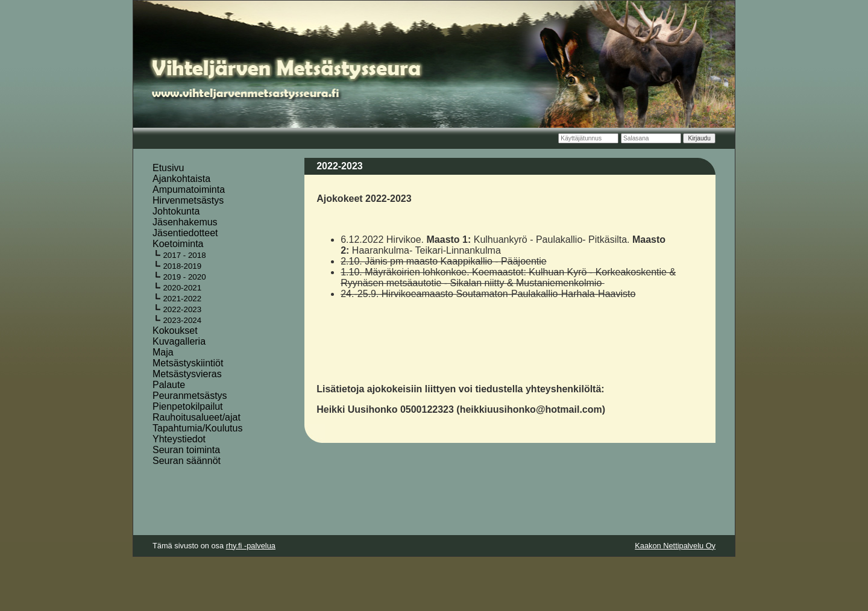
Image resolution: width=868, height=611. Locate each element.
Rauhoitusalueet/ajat (197, 417)
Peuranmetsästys (190, 396)
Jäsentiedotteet (185, 233)
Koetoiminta (178, 244)
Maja (163, 352)
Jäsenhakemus (185, 222)
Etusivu (168, 168)
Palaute (169, 385)
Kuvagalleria (179, 341)
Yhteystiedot (179, 439)
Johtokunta (176, 211)
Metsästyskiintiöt (188, 363)
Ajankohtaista (181, 179)
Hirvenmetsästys (188, 200)
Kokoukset (175, 331)
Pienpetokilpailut (188, 406)
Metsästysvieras (187, 374)
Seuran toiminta (186, 450)
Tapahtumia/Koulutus (197, 428)
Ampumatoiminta (189, 190)
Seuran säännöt (187, 461)
